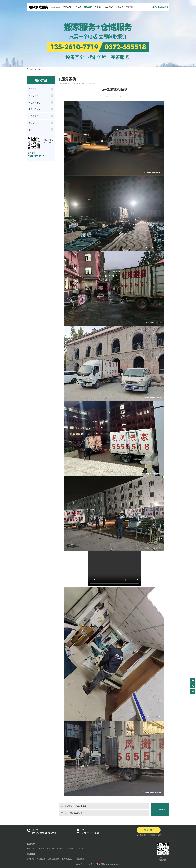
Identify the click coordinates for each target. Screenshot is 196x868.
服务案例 (88, 7)
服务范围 (78, 7)
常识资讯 (109, 7)
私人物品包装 (35, 109)
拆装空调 (33, 123)
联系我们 (130, 7)
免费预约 (149, 830)
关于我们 (99, 7)
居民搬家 (33, 89)
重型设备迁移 (35, 103)
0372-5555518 (160, 7)
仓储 (31, 130)
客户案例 (50, 849)
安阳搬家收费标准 (75, 813)
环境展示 (60, 849)
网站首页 (67, 7)
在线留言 (120, 7)
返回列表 (162, 810)
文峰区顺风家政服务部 (77, 806)
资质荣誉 (80, 849)
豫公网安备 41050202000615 (110, 864)
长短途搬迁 (34, 116)
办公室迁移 (34, 96)
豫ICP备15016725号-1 (85, 864)
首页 (31, 69)
